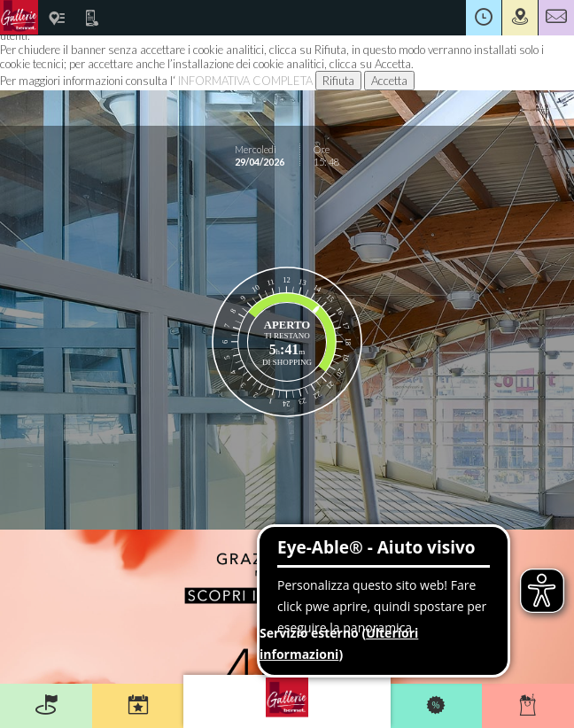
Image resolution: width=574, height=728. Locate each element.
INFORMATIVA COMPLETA (245, 81)
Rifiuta (338, 81)
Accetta (389, 81)
